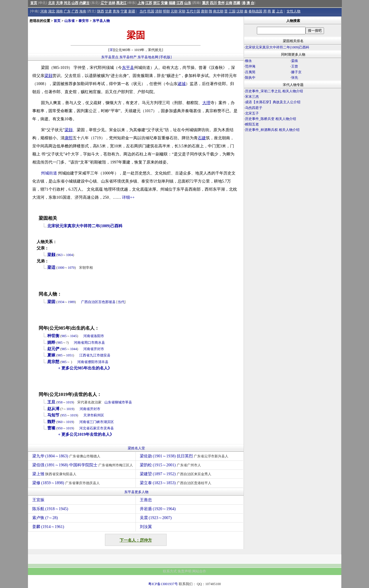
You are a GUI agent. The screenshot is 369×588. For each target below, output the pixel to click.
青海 (116, 11)
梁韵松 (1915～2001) (171, 465)
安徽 (164, 3)
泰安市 (84, 21)
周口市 (89, 343)
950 (60, 428)
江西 (180, 3)
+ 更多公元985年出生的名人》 (85, 368)
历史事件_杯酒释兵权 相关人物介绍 (272, 130)
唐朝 (204, 11)
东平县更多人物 (136, 492)
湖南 (59, 11)
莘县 (129, 402)
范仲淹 (250, 66)
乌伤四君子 (254, 108)
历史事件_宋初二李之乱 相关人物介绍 (274, 91)
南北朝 (218, 11)
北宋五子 (252, 113)
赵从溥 (53, 409)
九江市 (95, 355)
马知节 (53, 415)
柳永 (248, 61)
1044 (74, 349)
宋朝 (182, 11)
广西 (75, 11)
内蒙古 (84, 3)
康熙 (69, 138)
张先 (295, 78)
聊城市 (120, 402)
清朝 (159, 11)
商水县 (100, 343)
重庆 (206, 3)
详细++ (128, 197)
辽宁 (104, 3)
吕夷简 (250, 72)
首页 (34, 3)
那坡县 (110, 302)
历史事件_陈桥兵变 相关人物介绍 (271, 119)
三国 (232, 11)
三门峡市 (97, 422)
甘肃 (108, 11)
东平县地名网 (148, 57)
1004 (69, 255)
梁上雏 (55, 474)
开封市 (99, 349)
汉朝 (240, 11)
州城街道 (49, 173)
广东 (67, 11)
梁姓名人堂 (136, 448)
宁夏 (124, 11)
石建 (202, 138)
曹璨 (51, 428)
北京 (52, 3)
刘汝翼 (146, 527)
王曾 (295, 66)
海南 (83, 11)
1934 (61, 302)
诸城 (182, 84)
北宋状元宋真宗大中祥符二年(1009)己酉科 (85, 226)
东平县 (128, 68)
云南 (229, 3)
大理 (206, 103)
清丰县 (103, 362)
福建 (172, 3)
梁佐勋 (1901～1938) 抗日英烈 (185, 456)
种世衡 (53, 336)
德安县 (105, 355)
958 (60, 402)
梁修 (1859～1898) (67, 483)
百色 (102, 302)
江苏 (149, 3)
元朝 (174, 11)
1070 (71, 268)
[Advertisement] (293, 183)
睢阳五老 (252, 124)
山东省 (69, 21)
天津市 (89, 415)
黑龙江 (121, 3)
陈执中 (250, 78)
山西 (75, 3)
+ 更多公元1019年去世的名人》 (86, 434)
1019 (69, 402)
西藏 (237, 3)
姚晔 (51, 342)
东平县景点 (110, 57)
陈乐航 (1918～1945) (50, 509)
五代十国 (193, 11)
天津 (59, 3)
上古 (280, 11)
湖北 (52, 11)
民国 (151, 11)
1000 (61, 268)
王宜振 (38, 500)
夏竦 (51, 355)
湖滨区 (109, 422)
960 (60, 422)
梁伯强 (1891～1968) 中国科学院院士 (83, 465)
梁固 (51, 302)
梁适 (51, 267)
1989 (71, 302)
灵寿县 (109, 428)
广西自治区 (90, 302)
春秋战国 (255, 11)
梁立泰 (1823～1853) (176, 483)
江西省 (84, 355)
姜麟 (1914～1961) (48, 527)
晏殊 (295, 61)
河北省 (84, 428)
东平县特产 (128, 57)
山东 (188, 3)
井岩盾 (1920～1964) (158, 509)
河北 (67, 3)
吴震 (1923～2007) (156, 518)
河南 (44, 11)
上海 (141, 3)
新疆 (132, 11)
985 (64, 336)
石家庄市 (97, 428)
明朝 (166, 11)
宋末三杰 (252, 97)
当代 (143, 11)
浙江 (157, 3)
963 (60, 255)
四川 (213, 3)
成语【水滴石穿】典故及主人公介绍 (273, 102)
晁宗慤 (53, 362)
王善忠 (146, 500)
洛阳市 (99, 336)
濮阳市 (93, 362)
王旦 (51, 402)
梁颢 (48, 76)
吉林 (112, 3)
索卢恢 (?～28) (45, 518)
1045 (74, 336)
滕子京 (296, 72)
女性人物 (293, 11)
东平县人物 (101, 21)
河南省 (89, 336)
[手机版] (165, 57)
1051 (69, 355)
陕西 (101, 11)
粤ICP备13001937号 (163, 584)
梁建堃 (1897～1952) (176, 474)
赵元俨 (53, 349)
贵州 (221, 3)
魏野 (51, 422)
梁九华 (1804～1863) (67, 456)
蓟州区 (99, 415)
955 (64, 415)
